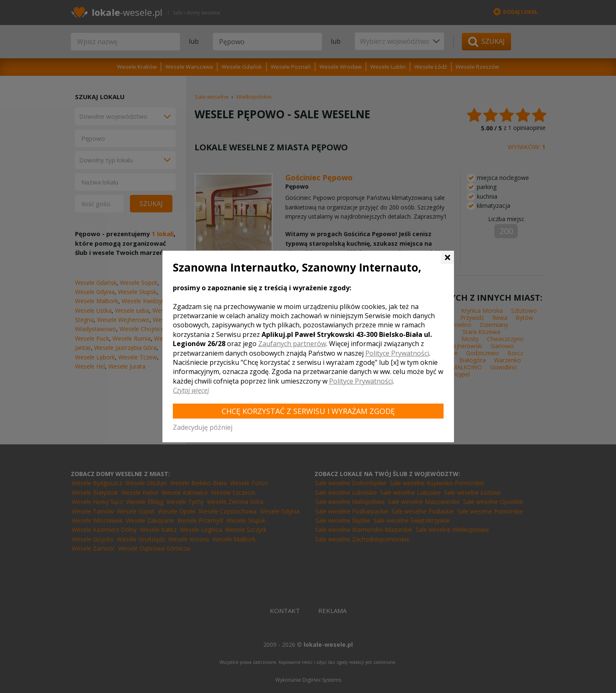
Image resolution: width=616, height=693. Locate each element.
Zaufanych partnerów (292, 344)
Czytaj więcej (191, 390)
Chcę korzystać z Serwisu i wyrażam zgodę (308, 411)
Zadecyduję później (203, 427)
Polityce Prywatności (397, 353)
